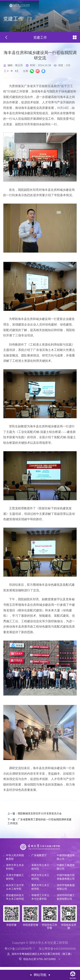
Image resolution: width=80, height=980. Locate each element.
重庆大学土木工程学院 (40, 890)
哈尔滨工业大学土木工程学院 (15, 890)
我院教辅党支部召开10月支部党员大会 (39, 814)
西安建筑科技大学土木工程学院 (15, 900)
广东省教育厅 (39, 858)
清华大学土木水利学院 (15, 870)
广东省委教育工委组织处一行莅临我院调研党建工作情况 (39, 823)
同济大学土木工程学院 (40, 880)
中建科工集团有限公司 (66, 870)
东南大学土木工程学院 (40, 870)
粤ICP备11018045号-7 (20, 952)
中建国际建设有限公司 (66, 860)
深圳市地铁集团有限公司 (66, 890)
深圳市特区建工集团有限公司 (66, 900)
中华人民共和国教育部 (15, 860)
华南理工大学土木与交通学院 (40, 900)
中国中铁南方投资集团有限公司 (66, 880)
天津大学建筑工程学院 (15, 880)
